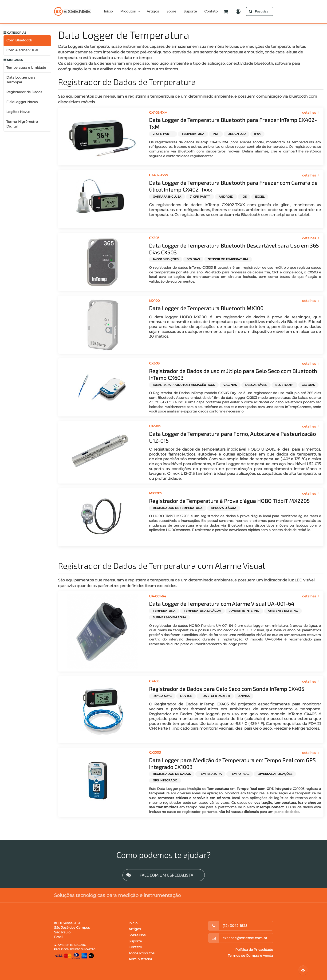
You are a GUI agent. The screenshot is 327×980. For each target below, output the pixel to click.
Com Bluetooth (19, 40)
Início (133, 923)
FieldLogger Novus (22, 102)
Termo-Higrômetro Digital (22, 124)
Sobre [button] (171, 11)
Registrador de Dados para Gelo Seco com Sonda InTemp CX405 (227, 689)
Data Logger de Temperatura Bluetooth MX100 (206, 308)
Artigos (135, 929)
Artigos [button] (153, 11)
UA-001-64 (158, 596)
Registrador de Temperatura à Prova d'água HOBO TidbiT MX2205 (229, 501)
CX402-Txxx (159, 175)
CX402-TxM (158, 112)
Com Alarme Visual (22, 50)
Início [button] (108, 11)
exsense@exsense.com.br (245, 938)
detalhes (311, 112)
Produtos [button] (128, 11)
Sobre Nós (137, 935)
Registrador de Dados (24, 92)
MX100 (154, 301)
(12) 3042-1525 (235, 926)
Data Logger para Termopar (21, 80)
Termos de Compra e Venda (250, 956)
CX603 (154, 363)
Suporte (135, 941)
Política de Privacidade (254, 950)
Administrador (140, 959)
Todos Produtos (142, 953)
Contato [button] (211, 11)
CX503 (154, 238)
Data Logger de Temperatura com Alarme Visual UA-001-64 (222, 604)
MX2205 (156, 493)
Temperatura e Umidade (26, 68)
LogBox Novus (18, 112)
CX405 (154, 681)
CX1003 (155, 752)
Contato (135, 947)
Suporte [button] (190, 11)
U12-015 (155, 426)
